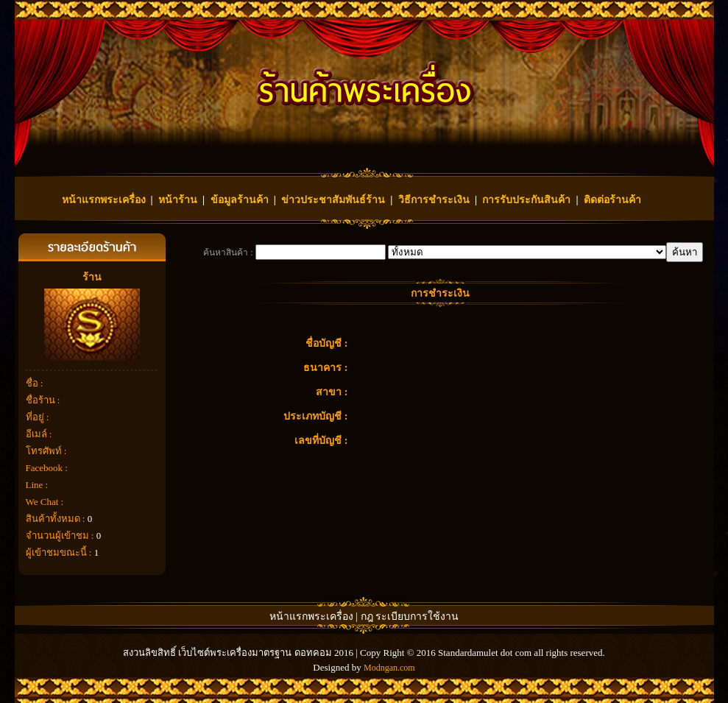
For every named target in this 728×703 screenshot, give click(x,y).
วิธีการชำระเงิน (434, 200)
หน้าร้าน (178, 200)
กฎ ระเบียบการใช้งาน (410, 617)
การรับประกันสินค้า (526, 200)
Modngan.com (389, 668)
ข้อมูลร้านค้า (240, 200)
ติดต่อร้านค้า (612, 200)
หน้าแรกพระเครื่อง (104, 200)
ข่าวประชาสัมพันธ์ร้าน (333, 200)
